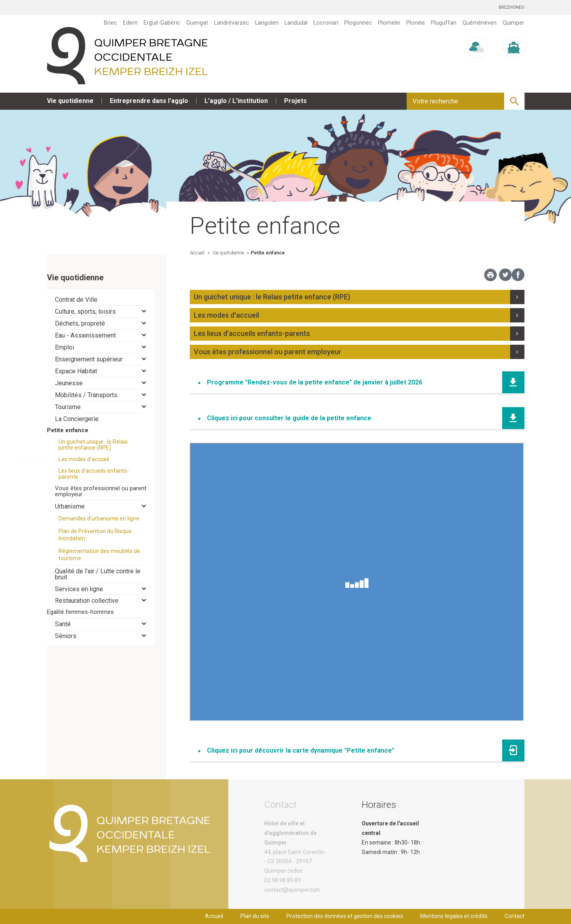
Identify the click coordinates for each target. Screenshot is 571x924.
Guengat (197, 23)
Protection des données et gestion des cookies (345, 916)
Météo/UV (477, 66)
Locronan (326, 23)
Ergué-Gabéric (162, 23)
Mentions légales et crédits (454, 916)
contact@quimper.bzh (292, 890)
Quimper (514, 23)
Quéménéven (479, 23)
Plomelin (389, 23)
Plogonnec (358, 23)
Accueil (197, 253)
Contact (514, 916)
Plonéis (416, 23)
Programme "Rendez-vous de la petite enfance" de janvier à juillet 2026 (315, 382)
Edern (130, 23)
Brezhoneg (512, 7)
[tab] (101, 300)
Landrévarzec (232, 23)
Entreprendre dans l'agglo (149, 101)
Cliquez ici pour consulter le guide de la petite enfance (289, 418)
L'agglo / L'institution (236, 101)
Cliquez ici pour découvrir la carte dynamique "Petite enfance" (301, 750)
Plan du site (255, 916)
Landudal (296, 23)
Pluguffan (444, 23)
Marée (514, 66)
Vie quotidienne (70, 101)
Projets (295, 101)
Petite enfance (268, 253)
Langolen (267, 23)
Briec (110, 23)
